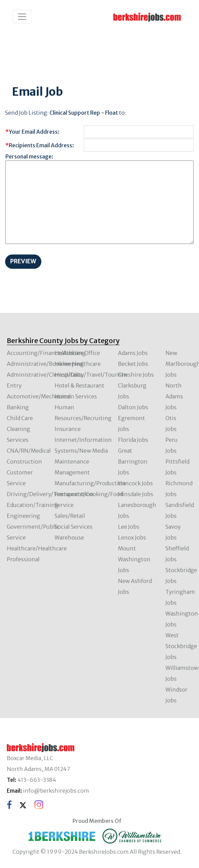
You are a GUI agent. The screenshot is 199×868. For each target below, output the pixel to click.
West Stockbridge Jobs (181, 646)
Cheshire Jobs (136, 375)
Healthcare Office (77, 353)
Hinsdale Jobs (136, 494)
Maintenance (72, 461)
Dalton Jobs (133, 407)
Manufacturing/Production (90, 483)
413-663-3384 (37, 780)
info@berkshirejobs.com (56, 791)
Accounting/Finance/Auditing (46, 353)
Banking (18, 407)
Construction (24, 461)
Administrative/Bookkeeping (45, 364)
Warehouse (69, 537)
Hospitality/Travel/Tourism (91, 375)
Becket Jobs (133, 364)
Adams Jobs (133, 353)
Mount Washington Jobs (134, 559)
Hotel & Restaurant (79, 385)
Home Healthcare (78, 364)
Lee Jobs (129, 527)
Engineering (23, 516)
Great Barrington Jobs (133, 461)
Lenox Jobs (132, 537)
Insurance (68, 429)
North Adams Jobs (174, 396)
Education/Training (33, 505)
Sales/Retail (70, 516)
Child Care (20, 418)
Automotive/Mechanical (39, 396)
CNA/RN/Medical (29, 451)
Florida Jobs (133, 440)
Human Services (76, 396)
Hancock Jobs (135, 483)
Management (72, 472)
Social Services (74, 527)
